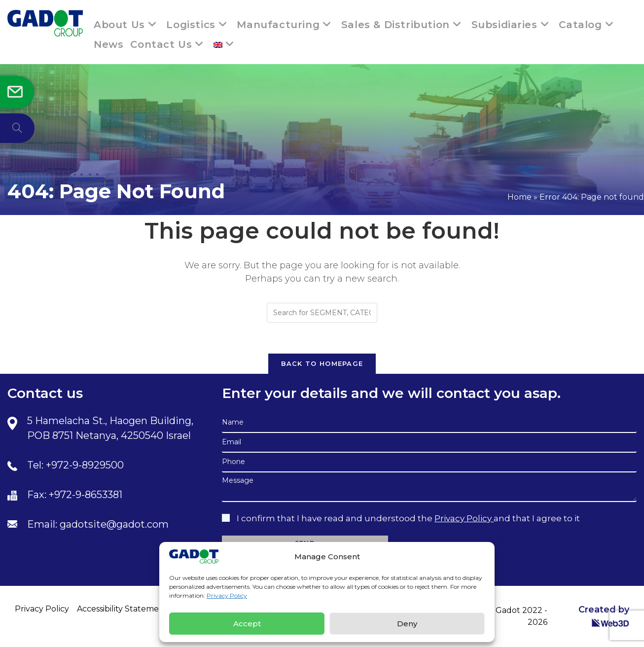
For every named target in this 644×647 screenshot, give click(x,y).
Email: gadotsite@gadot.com (98, 524)
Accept (247, 624)
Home (519, 197)
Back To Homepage (322, 363)
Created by (604, 616)
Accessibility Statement (122, 609)
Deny (407, 624)
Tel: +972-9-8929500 (75, 465)
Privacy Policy (227, 595)
